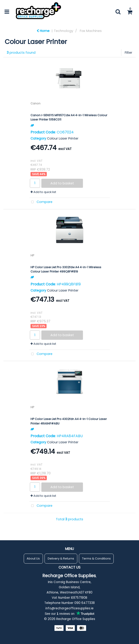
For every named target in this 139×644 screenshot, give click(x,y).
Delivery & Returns (61, 558)
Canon (35, 103)
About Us (33, 558)
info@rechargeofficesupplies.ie (69, 608)
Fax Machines (91, 31)
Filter (128, 53)
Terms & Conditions (96, 558)
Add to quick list (43, 192)
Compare (41, 202)
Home (43, 31)
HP (32, 255)
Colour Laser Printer (63, 138)
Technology (64, 31)
